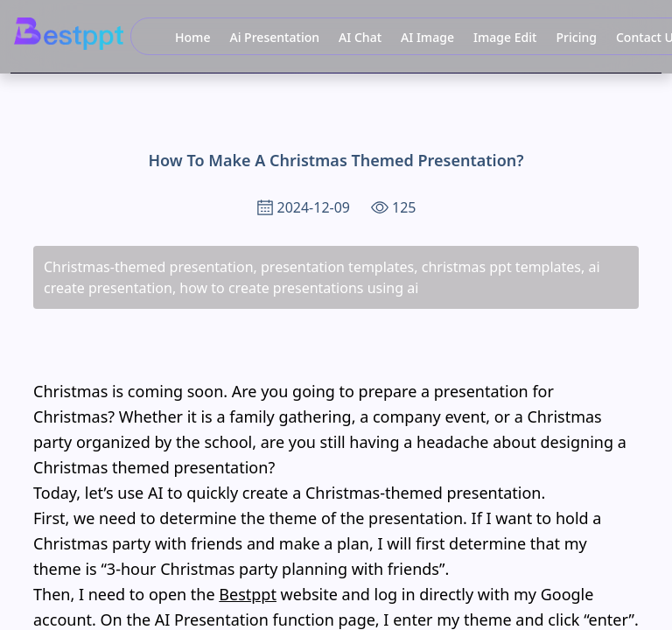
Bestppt (248, 594)
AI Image (427, 37)
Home (192, 37)
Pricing (576, 37)
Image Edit (505, 37)
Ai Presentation (274, 37)
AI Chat (360, 37)
